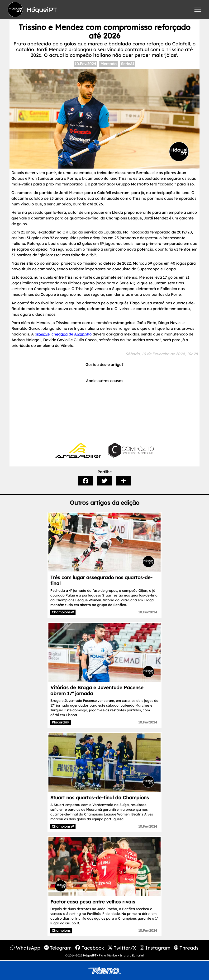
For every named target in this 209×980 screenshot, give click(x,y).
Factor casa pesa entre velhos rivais (93, 902)
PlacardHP (61, 722)
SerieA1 (128, 64)
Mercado (109, 64)
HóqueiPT (90, 955)
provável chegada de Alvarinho (63, 334)
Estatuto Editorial (132, 955)
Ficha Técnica (108, 955)
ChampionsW (63, 612)
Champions (61, 931)
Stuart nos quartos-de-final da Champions (100, 798)
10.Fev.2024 (85, 64)
